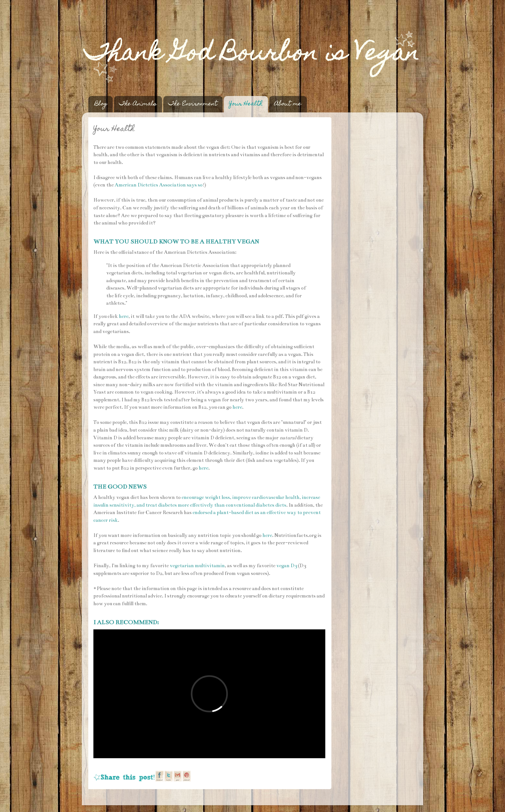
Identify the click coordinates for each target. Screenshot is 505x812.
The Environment (193, 104)
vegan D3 (287, 566)
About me (288, 104)
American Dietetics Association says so (159, 185)
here (124, 316)
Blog (101, 104)
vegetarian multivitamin (197, 566)
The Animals (138, 104)
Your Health (246, 104)
